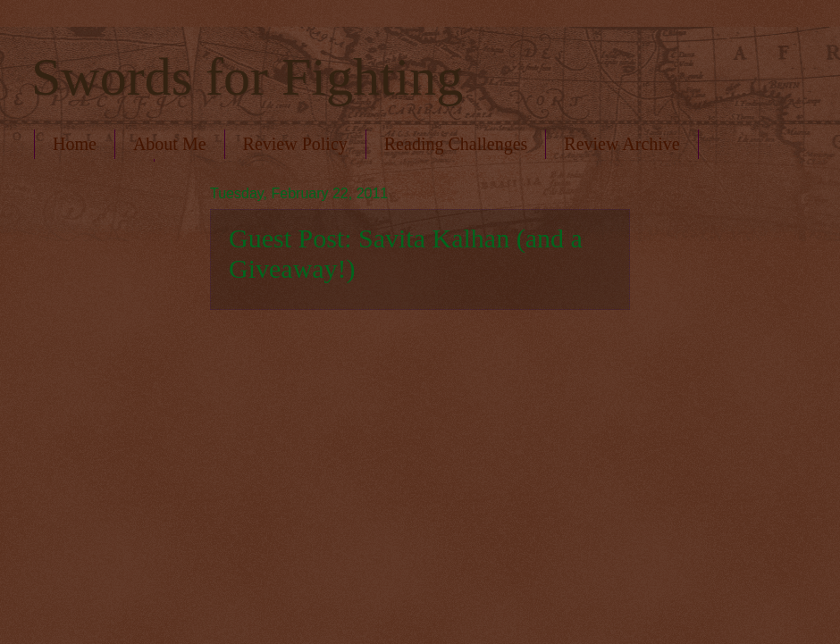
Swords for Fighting (247, 77)
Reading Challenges (456, 144)
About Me (170, 144)
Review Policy (295, 144)
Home (75, 144)
